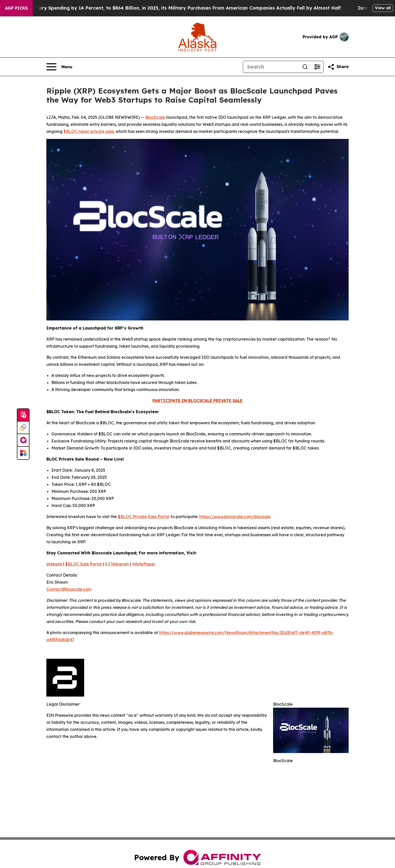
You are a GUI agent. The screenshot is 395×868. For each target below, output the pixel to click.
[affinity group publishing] (23, 440)
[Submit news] (23, 415)
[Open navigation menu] (59, 67)
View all (383, 8)
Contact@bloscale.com (69, 589)
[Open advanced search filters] (317, 67)
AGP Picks (16, 8)
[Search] (271, 67)
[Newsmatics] (23, 453)
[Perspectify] (23, 428)
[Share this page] (338, 67)
